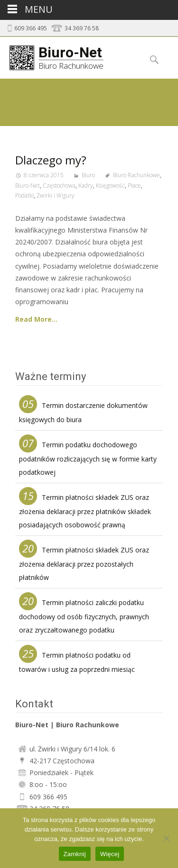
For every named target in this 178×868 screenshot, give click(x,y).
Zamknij (75, 854)
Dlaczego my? (51, 160)
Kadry (86, 185)
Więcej (110, 854)
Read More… (36, 319)
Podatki (24, 195)
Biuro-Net (28, 185)
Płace (134, 185)
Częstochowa (59, 185)
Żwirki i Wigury (56, 195)
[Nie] (166, 838)
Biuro (88, 175)
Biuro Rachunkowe (136, 175)
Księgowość (110, 185)
